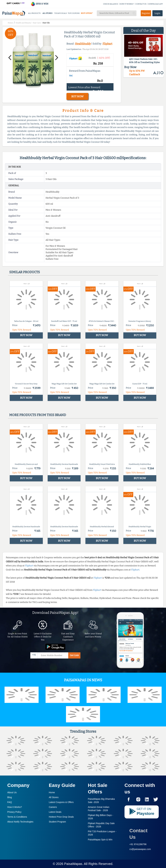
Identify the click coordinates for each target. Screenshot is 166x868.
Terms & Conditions (17, 817)
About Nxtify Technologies (20, 822)
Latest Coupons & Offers (61, 802)
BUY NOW (77, 96)
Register (146, 13)
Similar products (25, 272)
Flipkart (107, 44)
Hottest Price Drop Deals (61, 817)
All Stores (54, 797)
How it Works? (15, 807)
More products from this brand (38, 415)
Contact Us (138, 834)
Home (52, 792)
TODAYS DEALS (61, 13)
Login (157, 13)
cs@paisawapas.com (140, 849)
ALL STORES (47, 13)
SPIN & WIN (39, 4)
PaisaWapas (73, 864)
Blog (10, 797)
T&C (71, 76)
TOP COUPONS (74, 13)
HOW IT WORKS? (127, 4)
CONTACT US (141, 4)
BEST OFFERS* (87, 13)
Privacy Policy (14, 812)
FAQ (10, 802)
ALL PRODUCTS (34, 13)
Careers (53, 807)
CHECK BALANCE (111, 4)
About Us (12, 792)
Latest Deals (55, 812)
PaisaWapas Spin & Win (100, 840)
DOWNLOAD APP (156, 4)
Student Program (57, 822)
